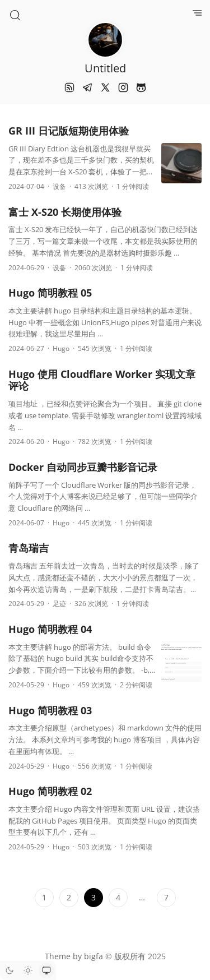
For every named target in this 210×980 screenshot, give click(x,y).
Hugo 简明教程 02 (50, 791)
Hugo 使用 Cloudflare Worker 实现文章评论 (102, 380)
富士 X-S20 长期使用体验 (65, 212)
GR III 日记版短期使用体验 (69, 131)
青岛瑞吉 (29, 548)
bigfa (94, 956)
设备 (59, 186)
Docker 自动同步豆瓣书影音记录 (83, 467)
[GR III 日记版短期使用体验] (181, 166)
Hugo (61, 348)
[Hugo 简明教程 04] (181, 664)
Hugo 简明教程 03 (50, 710)
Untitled (105, 68)
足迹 (59, 604)
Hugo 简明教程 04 (50, 629)
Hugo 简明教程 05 (50, 293)
